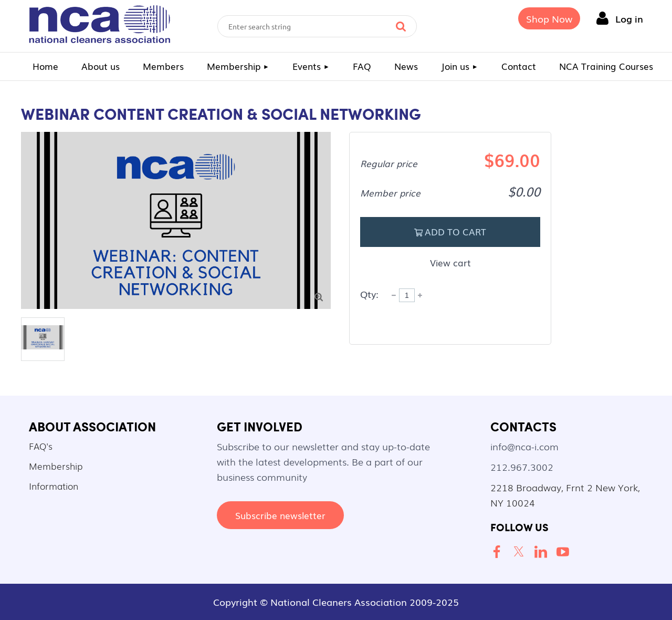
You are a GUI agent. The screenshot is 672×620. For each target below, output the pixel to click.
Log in (629, 18)
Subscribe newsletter (280, 515)
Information (54, 486)
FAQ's (41, 446)
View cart (450, 262)
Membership (56, 466)
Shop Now (549, 18)
